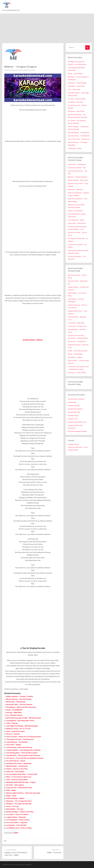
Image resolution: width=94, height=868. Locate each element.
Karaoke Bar (72, 402)
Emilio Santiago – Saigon (15, 798)
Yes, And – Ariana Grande (77, 99)
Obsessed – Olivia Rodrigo (77, 83)
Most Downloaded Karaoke (77, 431)
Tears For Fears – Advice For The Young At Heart (24, 737)
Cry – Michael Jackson (14, 715)
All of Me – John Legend (15, 785)
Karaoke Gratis (73, 450)
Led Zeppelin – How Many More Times (20, 721)
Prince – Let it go (12, 806)
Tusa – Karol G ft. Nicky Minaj (17, 780)
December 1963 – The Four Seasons (19, 704)
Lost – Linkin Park (74, 89)
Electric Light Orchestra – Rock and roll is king (23, 793)
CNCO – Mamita (12, 723)
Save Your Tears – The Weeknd (79, 136)
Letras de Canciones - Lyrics (78, 447)
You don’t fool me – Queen (16, 761)
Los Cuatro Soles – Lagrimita (17, 822)
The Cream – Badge (14, 745)
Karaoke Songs (73, 415)
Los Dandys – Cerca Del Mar (16, 825)
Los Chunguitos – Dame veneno (18, 820)
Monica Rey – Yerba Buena (16, 702)
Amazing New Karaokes (76, 399)
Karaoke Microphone (75, 409)
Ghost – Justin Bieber (75, 74)
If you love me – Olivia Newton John (19, 788)
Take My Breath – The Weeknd (79, 133)
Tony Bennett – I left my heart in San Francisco (23, 755)
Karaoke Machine (74, 406)
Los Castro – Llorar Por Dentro (17, 814)
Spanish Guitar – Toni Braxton (17, 766)
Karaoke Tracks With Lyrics (77, 422)
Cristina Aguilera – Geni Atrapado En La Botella (23, 750)
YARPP (16, 833)
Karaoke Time (73, 419)
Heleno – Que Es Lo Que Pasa (17, 769)
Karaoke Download (29, 70)
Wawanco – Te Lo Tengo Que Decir (19, 801)
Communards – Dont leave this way (19, 747)
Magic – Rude (11, 796)
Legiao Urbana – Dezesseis (16, 817)
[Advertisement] (47, 28)
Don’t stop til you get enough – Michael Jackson (24, 718)
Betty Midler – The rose (15, 809)
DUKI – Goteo (11, 790)
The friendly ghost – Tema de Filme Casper (22, 753)
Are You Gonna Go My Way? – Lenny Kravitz (22, 774)
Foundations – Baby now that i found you (21, 707)
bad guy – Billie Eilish (14, 712)
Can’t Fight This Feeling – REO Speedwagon (22, 726)
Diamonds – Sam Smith (76, 111)
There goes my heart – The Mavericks (20, 739)
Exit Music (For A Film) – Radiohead (19, 764)
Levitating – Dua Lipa (75, 102)
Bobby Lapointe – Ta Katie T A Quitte (20, 696)
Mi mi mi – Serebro (13, 734)
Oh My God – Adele (75, 148)
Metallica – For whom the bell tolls (19, 804)
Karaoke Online (73, 445)
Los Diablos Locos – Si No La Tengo (19, 828)
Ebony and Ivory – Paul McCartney (19, 699)
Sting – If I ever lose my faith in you (19, 777)
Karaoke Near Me (74, 412)
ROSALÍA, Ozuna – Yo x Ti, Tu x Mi (18, 729)
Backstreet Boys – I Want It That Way (20, 812)
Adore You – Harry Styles (15, 772)
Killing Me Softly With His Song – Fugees (21, 782)
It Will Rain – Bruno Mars (76, 86)
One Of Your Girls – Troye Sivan (79, 139)
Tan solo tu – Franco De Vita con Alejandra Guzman (25, 758)
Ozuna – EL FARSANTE (14, 710)
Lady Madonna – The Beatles (17, 742)
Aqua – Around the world (15, 731)
